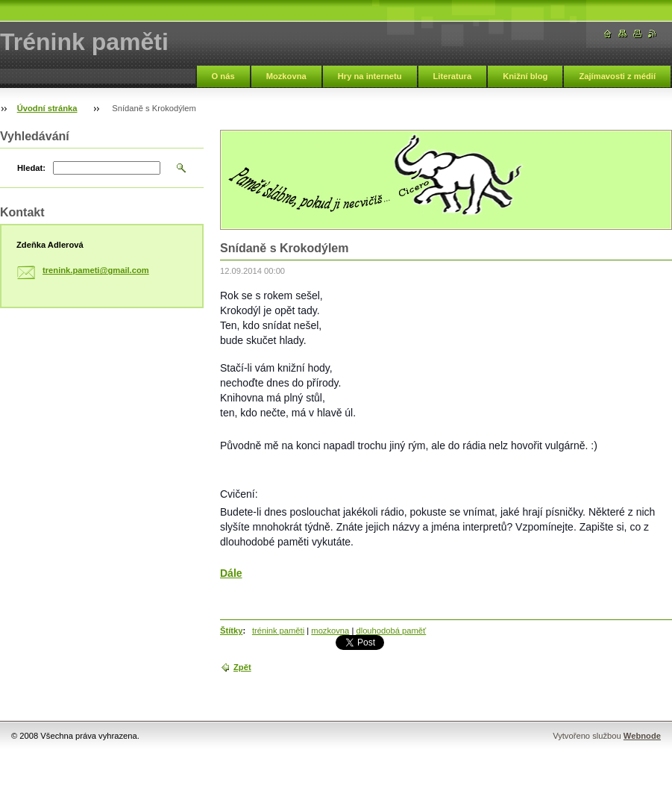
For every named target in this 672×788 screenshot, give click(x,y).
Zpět (242, 667)
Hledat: (31, 168)
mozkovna (330, 631)
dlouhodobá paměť (391, 631)
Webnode (642, 736)
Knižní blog (525, 76)
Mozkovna (286, 76)
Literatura (453, 76)
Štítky (231, 631)
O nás (223, 76)
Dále (231, 573)
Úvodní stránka (47, 108)
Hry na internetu (370, 76)
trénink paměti (278, 631)
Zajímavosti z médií (617, 76)
